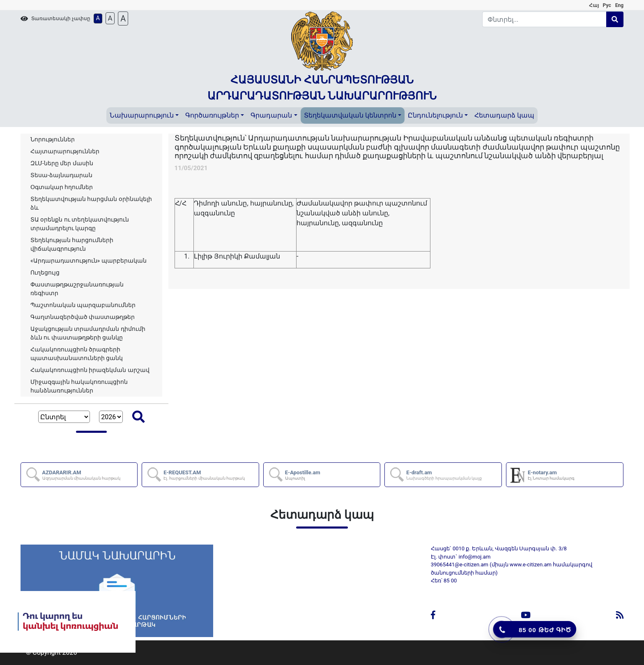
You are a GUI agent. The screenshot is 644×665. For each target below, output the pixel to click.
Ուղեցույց (45, 272)
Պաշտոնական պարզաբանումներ (83, 305)
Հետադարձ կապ (504, 115)
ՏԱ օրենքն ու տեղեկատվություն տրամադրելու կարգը (80, 224)
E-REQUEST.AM (205, 475)
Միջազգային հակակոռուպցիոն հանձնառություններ (79, 386)
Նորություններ (53, 139)
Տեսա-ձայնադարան (61, 175)
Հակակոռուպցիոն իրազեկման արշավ (90, 370)
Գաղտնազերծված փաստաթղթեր (83, 317)
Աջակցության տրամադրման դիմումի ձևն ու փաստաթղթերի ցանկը (88, 333)
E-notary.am (552, 475)
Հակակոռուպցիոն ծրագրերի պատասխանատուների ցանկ (77, 354)
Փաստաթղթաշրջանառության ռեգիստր (77, 289)
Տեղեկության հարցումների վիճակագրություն (72, 244)
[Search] (545, 19)
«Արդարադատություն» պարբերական (89, 261)
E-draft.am (444, 475)
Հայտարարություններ (65, 151)
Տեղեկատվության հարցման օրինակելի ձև (91, 203)
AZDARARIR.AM (82, 475)
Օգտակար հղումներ (62, 187)
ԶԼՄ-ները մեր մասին (62, 163)
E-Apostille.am (303, 475)
